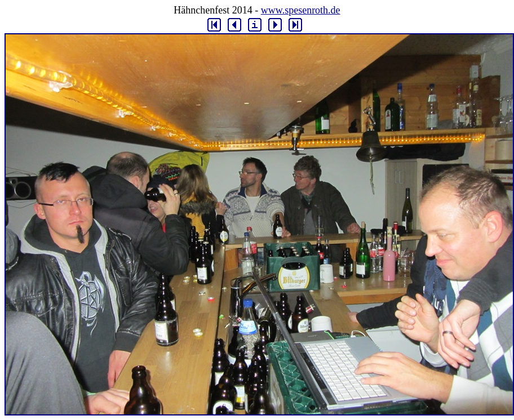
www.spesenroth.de (301, 10)
